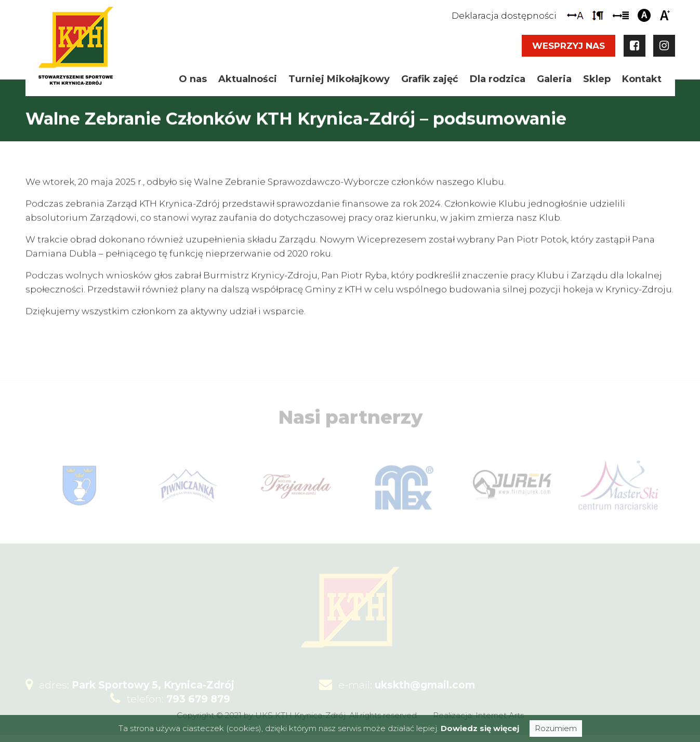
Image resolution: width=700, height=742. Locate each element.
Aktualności (248, 79)
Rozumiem (556, 728)
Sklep (597, 79)
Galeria (554, 79)
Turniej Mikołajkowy (339, 79)
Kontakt (642, 79)
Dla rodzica (498, 79)
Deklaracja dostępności (504, 16)
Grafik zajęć (430, 79)
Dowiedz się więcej (480, 728)
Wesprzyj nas (569, 46)
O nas (193, 79)
